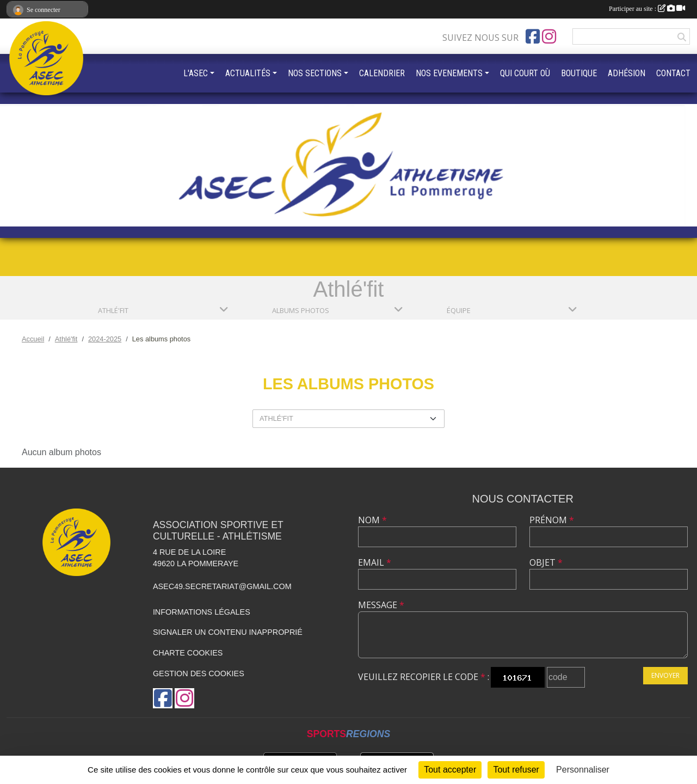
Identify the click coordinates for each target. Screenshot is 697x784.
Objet (546, 562)
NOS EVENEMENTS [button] (449, 73)
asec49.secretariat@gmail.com (222, 586)
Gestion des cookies (199, 673)
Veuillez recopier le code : (424, 677)
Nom (372, 520)
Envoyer (665, 675)
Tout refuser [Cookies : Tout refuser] (516, 770)
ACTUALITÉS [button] (248, 73)
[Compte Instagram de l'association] (549, 36)
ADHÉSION (627, 73)
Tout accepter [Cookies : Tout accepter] (450, 770)
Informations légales (202, 612)
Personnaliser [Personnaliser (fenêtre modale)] (583, 770)
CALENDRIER (382, 73)
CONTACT (673, 73)
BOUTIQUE (579, 73)
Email (375, 562)
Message (381, 605)
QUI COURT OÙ (525, 73)
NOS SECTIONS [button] (315, 73)
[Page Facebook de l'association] (533, 36)
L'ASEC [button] (196, 73)
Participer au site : (647, 9)
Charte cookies (188, 653)
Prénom (552, 520)
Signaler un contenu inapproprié (228, 632)
